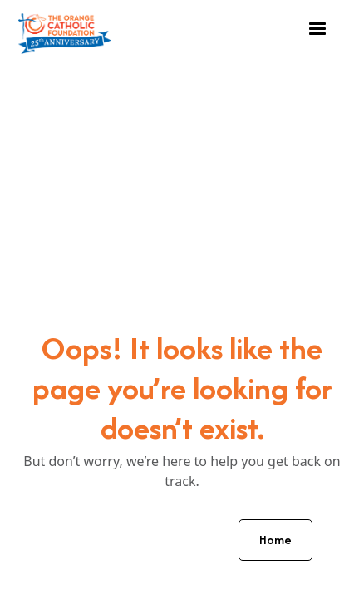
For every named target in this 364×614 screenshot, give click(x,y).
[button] (317, 29)
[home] (65, 29)
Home (275, 540)
